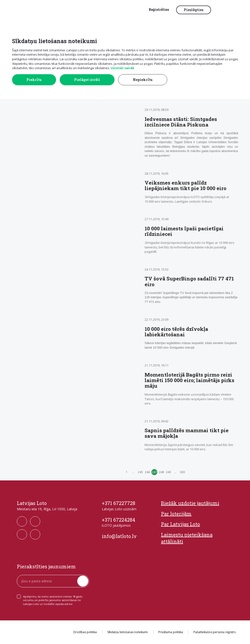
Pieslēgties (194, 10)
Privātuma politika (171, 632)
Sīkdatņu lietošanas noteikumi (128, 632)
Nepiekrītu (143, 80)
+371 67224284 (119, 520)
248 (161, 472)
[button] (225, 10)
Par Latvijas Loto (180, 524)
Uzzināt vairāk (122, 68)
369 (182, 472)
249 (168, 472)
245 (140, 472)
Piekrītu (34, 80)
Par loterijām (176, 514)
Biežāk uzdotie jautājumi (190, 503)
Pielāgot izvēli (87, 80)
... (133, 472)
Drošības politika (85, 632)
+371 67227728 (119, 503)
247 (154, 472)
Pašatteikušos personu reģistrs (215, 632)
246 (147, 472)
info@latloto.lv (119, 536)
